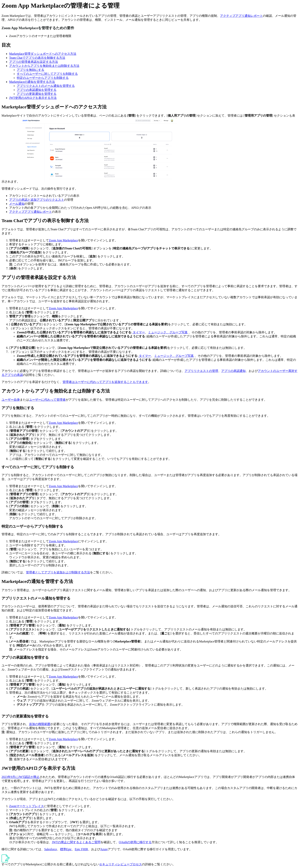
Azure (104, 849)
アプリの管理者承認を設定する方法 (34, 62)
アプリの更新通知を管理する (37, 94)
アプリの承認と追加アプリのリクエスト (37, 200)
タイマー (139, 332)
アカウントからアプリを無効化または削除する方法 (44, 66)
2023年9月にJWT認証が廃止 (20, 777)
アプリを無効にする (31, 70)
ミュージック (157, 332)
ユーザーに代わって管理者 (47, 400)
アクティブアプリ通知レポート (241, 16)
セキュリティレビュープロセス (121, 864)
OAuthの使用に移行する (135, 842)
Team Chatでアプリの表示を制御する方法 (37, 58)
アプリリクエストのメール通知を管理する (46, 86)
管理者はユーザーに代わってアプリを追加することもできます (105, 382)
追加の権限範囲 (40, 724)
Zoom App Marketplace (63, 240)
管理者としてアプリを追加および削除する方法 (58, 572)
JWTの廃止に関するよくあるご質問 (76, 842)
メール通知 (17, 204)
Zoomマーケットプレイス (27, 806)
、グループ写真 (177, 332)
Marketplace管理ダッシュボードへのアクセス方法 (43, 54)
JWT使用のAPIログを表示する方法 (33, 98)
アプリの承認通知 (233, 371)
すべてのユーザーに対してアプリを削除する (47, 74)
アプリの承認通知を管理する (37, 90)
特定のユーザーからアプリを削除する (43, 78)
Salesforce (51, 849)
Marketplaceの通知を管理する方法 (32, 82)
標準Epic (66, 849)
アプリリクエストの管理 (201, 371)
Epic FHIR (81, 849)
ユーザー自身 (11, 400)
